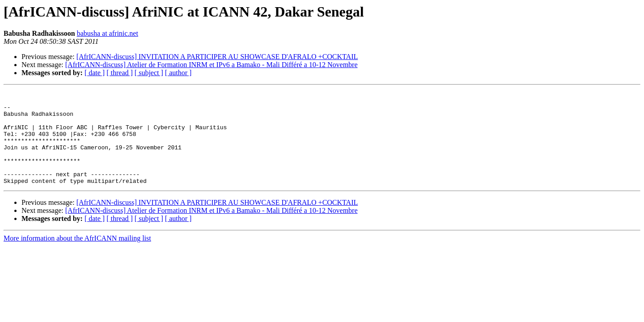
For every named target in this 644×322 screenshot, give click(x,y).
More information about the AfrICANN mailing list (77, 257)
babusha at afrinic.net (108, 33)
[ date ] (95, 73)
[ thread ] (120, 73)
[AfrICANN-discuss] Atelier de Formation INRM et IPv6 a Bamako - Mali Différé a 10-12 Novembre (212, 65)
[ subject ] (149, 73)
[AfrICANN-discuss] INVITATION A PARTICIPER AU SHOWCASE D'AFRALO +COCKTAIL (217, 57)
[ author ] (178, 73)
